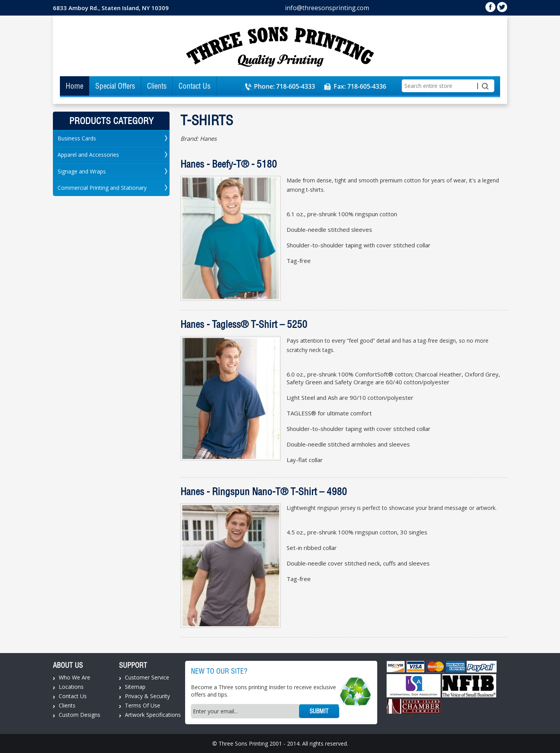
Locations (71, 687)
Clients (157, 86)
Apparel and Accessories (88, 155)
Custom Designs (80, 715)
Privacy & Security (147, 696)
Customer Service (147, 677)
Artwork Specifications (153, 715)
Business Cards (77, 138)
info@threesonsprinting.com (327, 8)
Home (74, 86)
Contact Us (194, 86)
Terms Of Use (143, 705)
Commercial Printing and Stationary (102, 188)
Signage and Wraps (82, 171)
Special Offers (115, 86)
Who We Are (74, 677)
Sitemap (135, 687)
